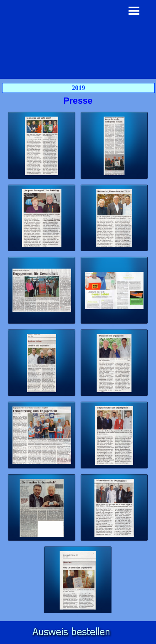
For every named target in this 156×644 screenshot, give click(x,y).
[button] (42, 146)
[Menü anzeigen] (134, 11)
